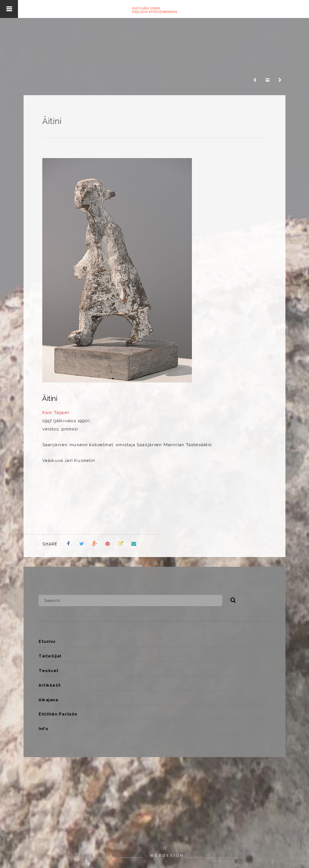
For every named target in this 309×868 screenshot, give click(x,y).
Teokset (49, 671)
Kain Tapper (56, 412)
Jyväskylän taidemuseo (104, 856)
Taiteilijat (50, 656)
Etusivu (47, 642)
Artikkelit (50, 685)
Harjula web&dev (215, 856)
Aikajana (48, 700)
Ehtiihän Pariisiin (58, 714)
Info (43, 729)
